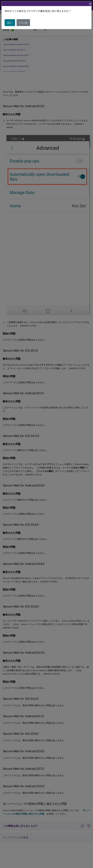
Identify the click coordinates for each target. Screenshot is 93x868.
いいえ (23, 23)
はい (10, 23)
